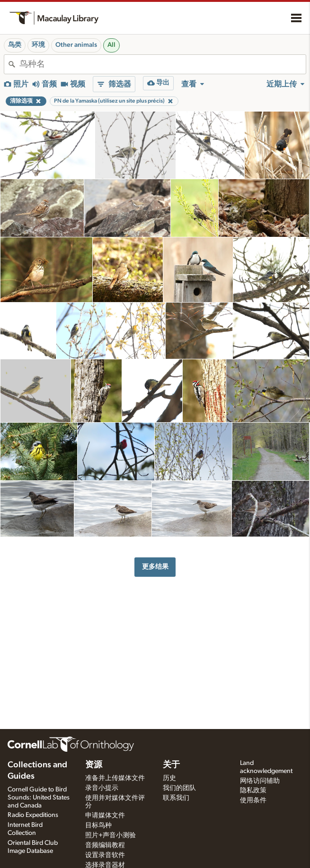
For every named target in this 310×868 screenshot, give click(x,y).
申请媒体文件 (105, 816)
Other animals (76, 45)
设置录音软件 (105, 855)
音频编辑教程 (105, 845)
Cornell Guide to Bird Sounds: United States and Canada (39, 798)
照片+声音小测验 (111, 835)
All (111, 45)
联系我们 (176, 798)
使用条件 (253, 800)
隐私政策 (253, 790)
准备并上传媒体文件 (115, 778)
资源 (94, 765)
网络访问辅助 (260, 781)
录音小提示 (102, 788)
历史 (169, 778)
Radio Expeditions (33, 815)
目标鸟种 (98, 825)
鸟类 (15, 45)
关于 (171, 765)
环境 (38, 45)
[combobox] (163, 64)
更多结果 (155, 567)
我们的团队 (179, 788)
